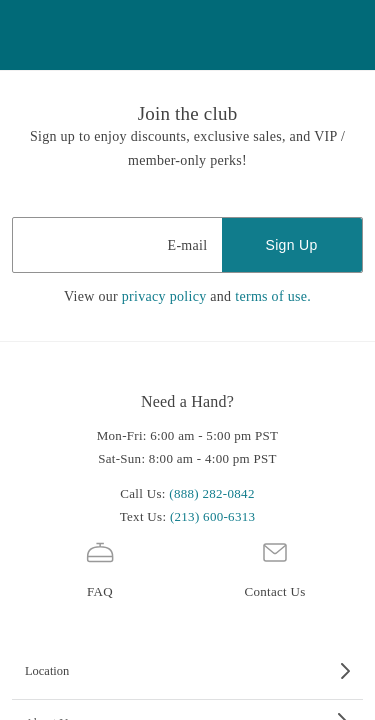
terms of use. (273, 296)
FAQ (100, 567)
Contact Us (274, 567)
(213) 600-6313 (212, 516)
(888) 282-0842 (211, 493)
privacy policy (164, 296)
